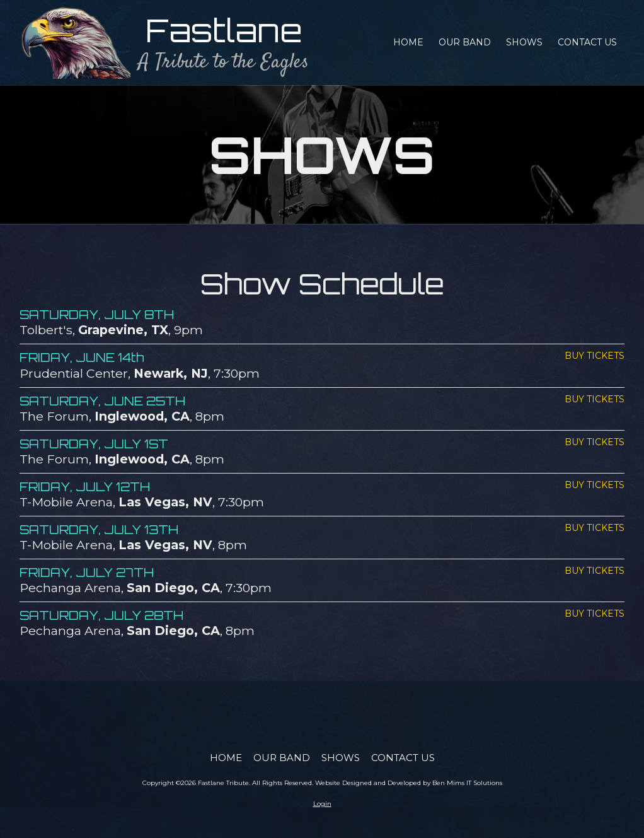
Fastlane (224, 30)
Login (322, 804)
